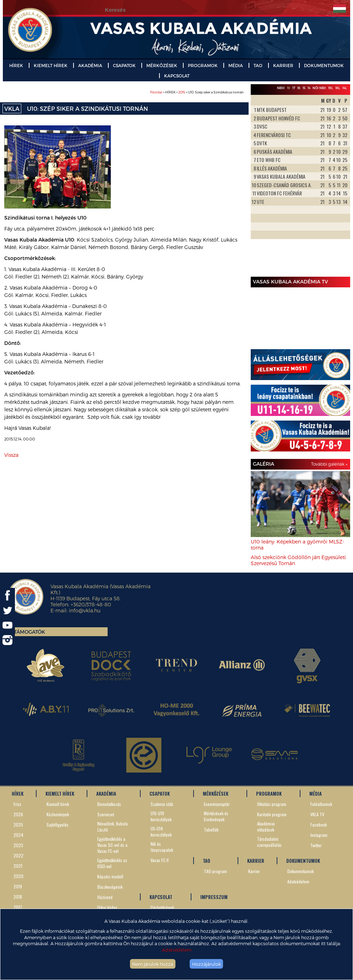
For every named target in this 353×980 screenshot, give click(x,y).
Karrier (254, 871)
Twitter (316, 845)
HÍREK (16, 65)
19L (331, 88)
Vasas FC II (160, 860)
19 (289, 88)
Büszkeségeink (110, 887)
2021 (18, 866)
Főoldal (156, 92)
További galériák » (329, 464)
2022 (18, 856)
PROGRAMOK (203, 65)
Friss (17, 804)
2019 (18, 886)
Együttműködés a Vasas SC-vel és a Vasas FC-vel (112, 845)
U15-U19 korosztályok (161, 816)
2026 (18, 814)
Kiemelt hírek (58, 804)
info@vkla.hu (85, 610)
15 (304, 88)
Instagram (319, 835)
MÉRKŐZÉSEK (162, 65)
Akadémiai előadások (266, 827)
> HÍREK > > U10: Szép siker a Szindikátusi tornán (197, 92)
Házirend (105, 897)
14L (345, 88)
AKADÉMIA (90, 65)
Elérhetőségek (162, 907)
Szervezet (106, 814)
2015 (182, 92)
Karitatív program (272, 814)
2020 (18, 876)
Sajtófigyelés (58, 825)
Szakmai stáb (162, 804)
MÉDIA (236, 65)
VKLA (12, 109)
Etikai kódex (107, 907)
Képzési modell (110, 876)
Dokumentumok (300, 871)
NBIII (281, 88)
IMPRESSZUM (214, 897)
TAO (258, 65)
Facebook (319, 825)
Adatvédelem (177, 950)
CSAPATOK (124, 65)
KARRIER (283, 65)
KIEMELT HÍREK (51, 65)
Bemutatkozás (109, 804)
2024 (18, 835)
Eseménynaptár (217, 804)
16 (299, 88)
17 (294, 88)
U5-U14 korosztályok (161, 832)
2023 (18, 845)
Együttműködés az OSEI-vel (112, 863)
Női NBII (319, 88)
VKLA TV (317, 814)
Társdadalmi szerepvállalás (269, 842)
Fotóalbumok (321, 804)
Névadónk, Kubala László (113, 827)
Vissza (11, 455)
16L (338, 88)
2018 (18, 897)
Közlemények (58, 814)
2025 (18, 825)
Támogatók (29, 632)
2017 (18, 907)
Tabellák (211, 830)
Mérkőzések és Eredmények (216, 816)
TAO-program (215, 871)
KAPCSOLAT (177, 76)
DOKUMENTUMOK (324, 65)
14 (309, 88)
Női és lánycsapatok (162, 847)
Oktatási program (272, 804)
